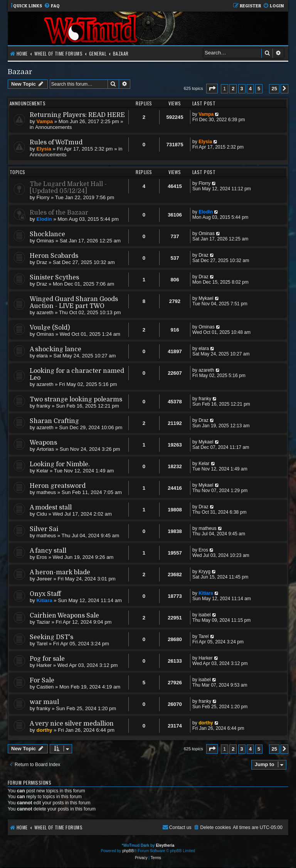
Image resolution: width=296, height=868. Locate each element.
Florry (43, 197)
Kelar (43, 471)
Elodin (44, 219)
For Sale (42, 680)
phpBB (128, 851)
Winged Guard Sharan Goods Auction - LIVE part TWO (74, 303)
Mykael (206, 298)
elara (42, 356)
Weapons (43, 443)
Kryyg (204, 572)
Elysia (44, 149)
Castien (45, 687)
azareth (45, 312)
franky (44, 406)
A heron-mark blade (60, 572)
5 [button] (259, 89)
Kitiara (45, 600)
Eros (42, 557)
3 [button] (242, 89)
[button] (212, 89)
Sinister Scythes (54, 277)
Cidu (42, 514)
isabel (205, 615)
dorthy (45, 730)
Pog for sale (47, 659)
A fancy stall (48, 551)
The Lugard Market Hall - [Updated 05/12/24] (68, 188)
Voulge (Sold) (50, 328)
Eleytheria (165, 845)
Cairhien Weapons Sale (64, 616)
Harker (44, 665)
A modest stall (51, 508)
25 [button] (274, 89)
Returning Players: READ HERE (77, 115)
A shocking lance (55, 349)
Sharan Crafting (54, 421)
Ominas (45, 241)
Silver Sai (44, 529)
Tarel (42, 644)
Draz (42, 262)
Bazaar (20, 72)
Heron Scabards (54, 256)
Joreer (44, 579)
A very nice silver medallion (72, 724)
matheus (46, 492)
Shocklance (47, 234)
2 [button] (233, 89)
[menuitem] (52, 6)
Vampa (45, 121)
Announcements (53, 127)
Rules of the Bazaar (59, 213)
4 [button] (250, 89)
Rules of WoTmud (56, 142)
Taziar (43, 622)
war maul (44, 702)
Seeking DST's (51, 637)
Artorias (45, 449)
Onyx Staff (45, 594)
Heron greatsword (58, 486)
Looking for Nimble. (60, 464)
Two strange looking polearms (76, 399)
